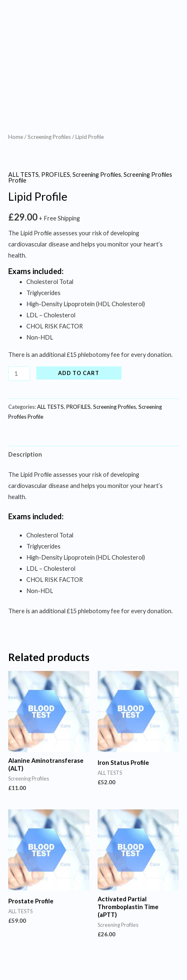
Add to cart (79, 373)
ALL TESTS (23, 175)
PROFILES (56, 175)
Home (16, 137)
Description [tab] (25, 454)
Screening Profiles (49, 137)
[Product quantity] (19, 374)
